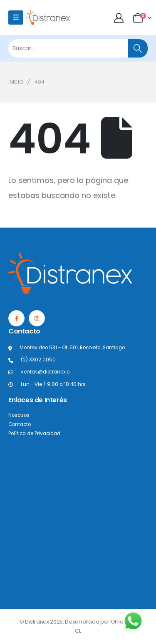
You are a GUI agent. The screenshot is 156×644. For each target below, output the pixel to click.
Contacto (20, 424)
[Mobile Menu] (16, 18)
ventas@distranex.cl (46, 372)
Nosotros (19, 415)
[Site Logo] (48, 17)
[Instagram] (37, 318)
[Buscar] (138, 48)
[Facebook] (16, 318)
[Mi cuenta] (120, 18)
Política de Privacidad (34, 434)
